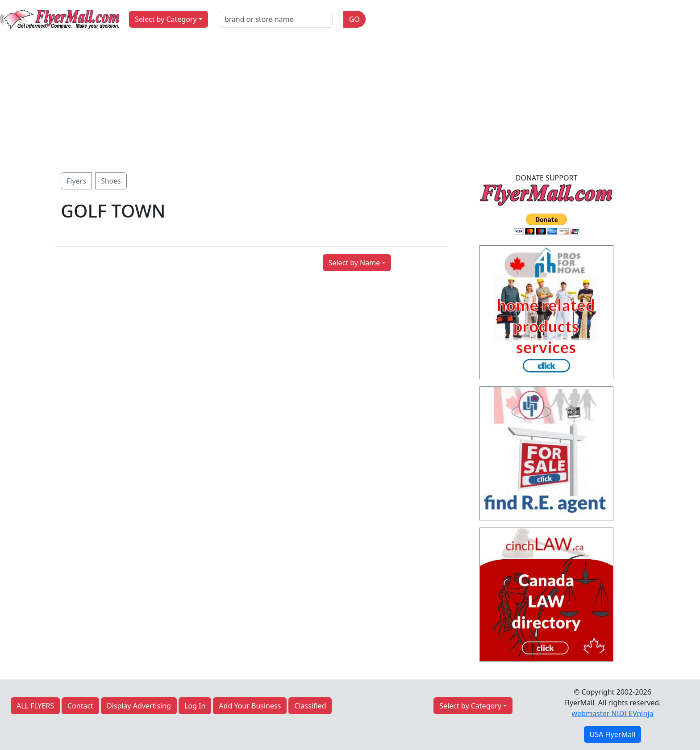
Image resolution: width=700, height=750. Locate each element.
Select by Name (354, 263)
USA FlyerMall (613, 734)
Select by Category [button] (166, 19)
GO (354, 19)
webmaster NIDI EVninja (613, 713)
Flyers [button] (76, 181)
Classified (310, 706)
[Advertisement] (350, 105)
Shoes (111, 181)
